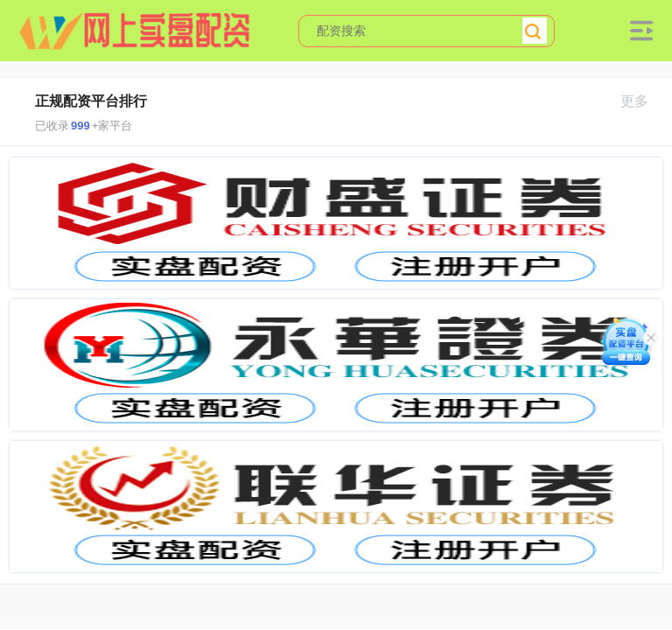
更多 (642, 101)
